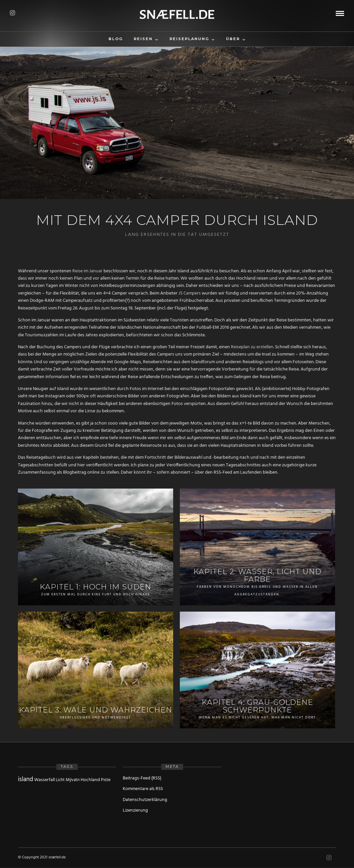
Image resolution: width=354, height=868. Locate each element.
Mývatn (73, 780)
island (26, 779)
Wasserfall (44, 780)
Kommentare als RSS (143, 789)
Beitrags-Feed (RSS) (142, 778)
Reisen (143, 39)
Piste (106, 780)
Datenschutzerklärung (145, 800)
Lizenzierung (135, 810)
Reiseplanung (189, 39)
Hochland (90, 780)
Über (233, 39)
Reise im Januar (87, 271)
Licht (60, 780)
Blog (116, 39)
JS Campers (190, 293)
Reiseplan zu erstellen (252, 347)
